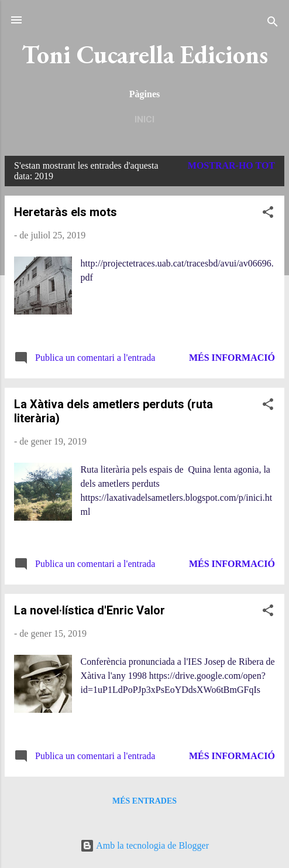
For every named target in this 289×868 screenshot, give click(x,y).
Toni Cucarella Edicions (145, 54)
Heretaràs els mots (66, 212)
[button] (268, 214)
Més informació (232, 358)
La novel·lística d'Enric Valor (90, 610)
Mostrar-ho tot (231, 165)
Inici (144, 119)
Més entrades (144, 801)
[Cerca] (273, 24)
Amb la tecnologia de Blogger (144, 845)
